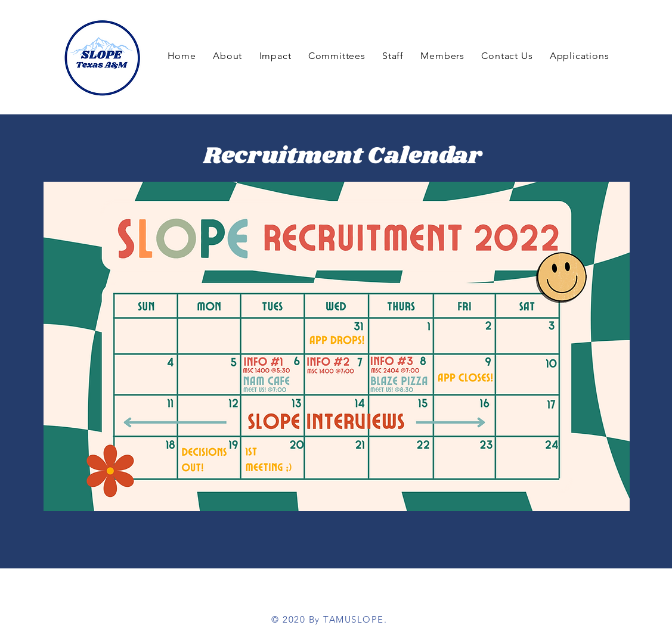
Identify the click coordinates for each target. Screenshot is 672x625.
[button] (442, 56)
